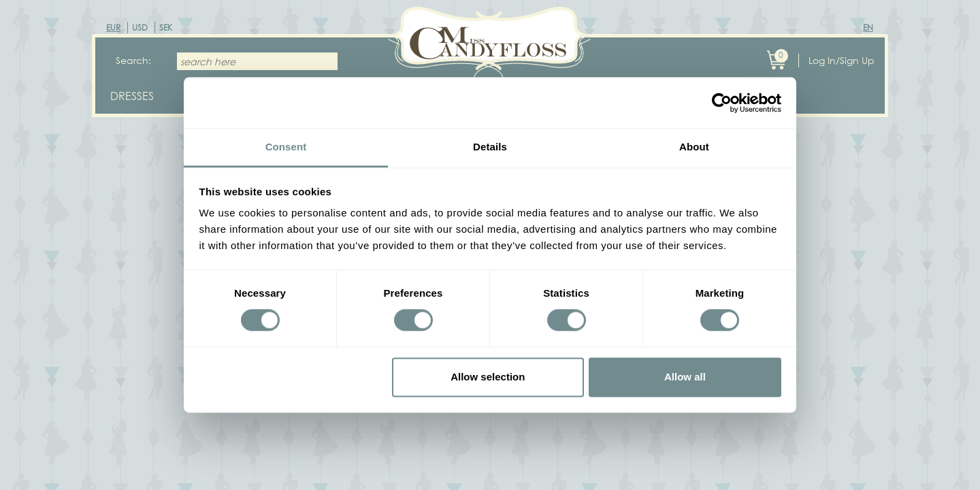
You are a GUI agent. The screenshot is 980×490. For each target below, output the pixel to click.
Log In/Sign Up (842, 60)
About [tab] (694, 147)
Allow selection (488, 377)
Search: (133, 60)
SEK (166, 28)
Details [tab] (490, 147)
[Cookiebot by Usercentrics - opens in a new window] (722, 103)
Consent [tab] (286, 147)
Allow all (685, 377)
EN (868, 28)
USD (140, 28)
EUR (113, 28)
